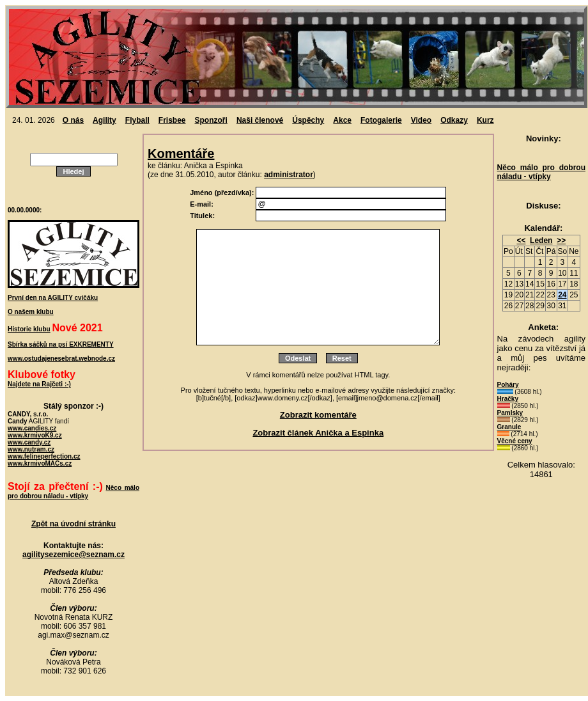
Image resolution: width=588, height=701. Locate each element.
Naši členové (260, 120)
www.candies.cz (32, 428)
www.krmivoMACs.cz (40, 463)
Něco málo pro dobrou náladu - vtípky (541, 172)
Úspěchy (308, 120)
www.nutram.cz (31, 449)
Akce (342, 120)
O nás (73, 120)
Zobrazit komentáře (318, 415)
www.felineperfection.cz (44, 456)
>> (561, 240)
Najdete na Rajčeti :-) (39, 384)
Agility (104, 120)
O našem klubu (31, 312)
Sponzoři (211, 120)
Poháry (508, 385)
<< (521, 240)
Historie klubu (29, 329)
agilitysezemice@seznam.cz (73, 555)
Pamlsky (510, 413)
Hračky (508, 399)
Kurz (485, 120)
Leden (541, 240)
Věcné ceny (515, 441)
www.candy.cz (29, 442)
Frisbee (172, 120)
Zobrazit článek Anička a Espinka (318, 433)
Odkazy (454, 120)
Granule (509, 427)
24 (562, 295)
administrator (289, 175)
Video (421, 120)
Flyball (137, 120)
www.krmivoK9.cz (35, 435)
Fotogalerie (381, 120)
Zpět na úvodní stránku (73, 524)
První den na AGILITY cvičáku (53, 298)
